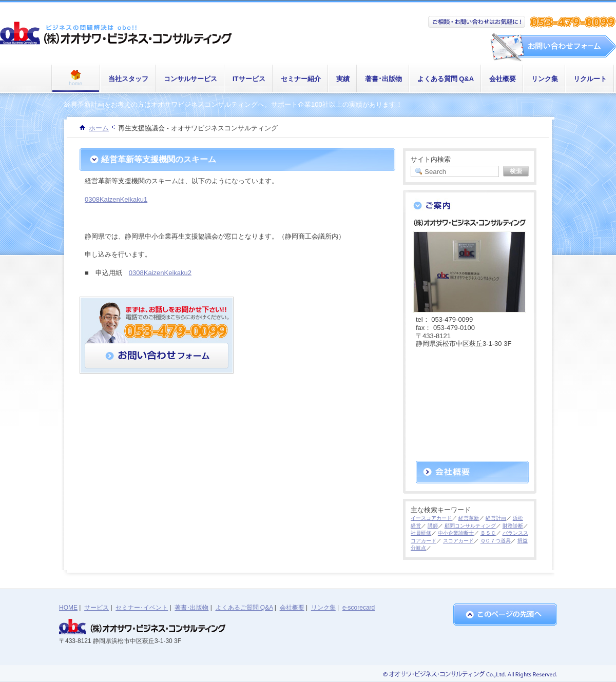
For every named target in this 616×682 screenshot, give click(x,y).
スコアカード (458, 541)
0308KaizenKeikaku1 (116, 199)
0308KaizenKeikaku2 (160, 273)
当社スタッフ (128, 79)
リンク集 (545, 79)
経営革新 (469, 518)
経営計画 (496, 518)
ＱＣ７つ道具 (496, 541)
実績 (343, 79)
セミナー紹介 (301, 79)
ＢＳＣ (488, 533)
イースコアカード (431, 518)
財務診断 (513, 526)
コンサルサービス (190, 79)
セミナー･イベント (142, 608)
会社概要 (503, 79)
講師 (433, 526)
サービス (97, 608)
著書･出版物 (383, 79)
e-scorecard (359, 608)
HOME (68, 608)
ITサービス (249, 79)
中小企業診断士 (456, 533)
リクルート (590, 79)
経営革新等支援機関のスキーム (159, 159)
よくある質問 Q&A (446, 79)
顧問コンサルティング (470, 526)
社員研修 (421, 533)
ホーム (99, 128)
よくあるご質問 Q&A (244, 608)
